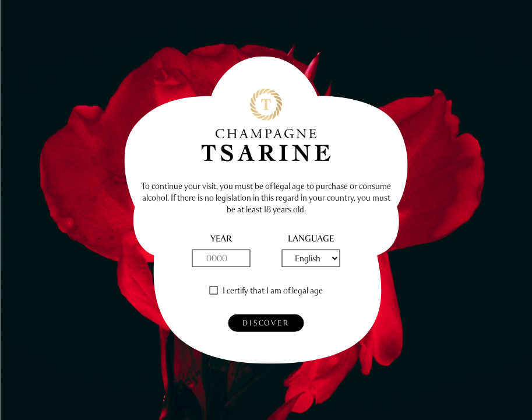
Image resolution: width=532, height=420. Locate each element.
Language (311, 239)
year (221, 239)
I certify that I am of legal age (273, 291)
